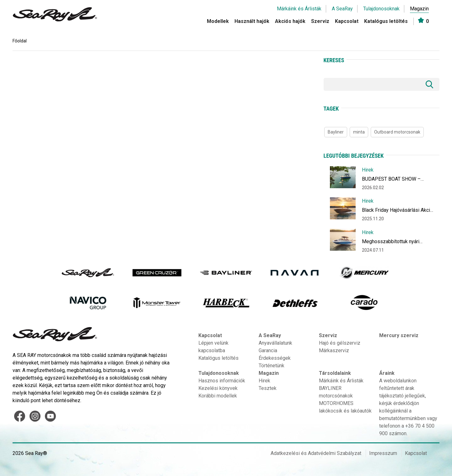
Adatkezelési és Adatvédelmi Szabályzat (316, 453)
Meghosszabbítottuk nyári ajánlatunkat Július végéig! (391, 243)
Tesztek (268, 388)
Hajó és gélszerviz (340, 343)
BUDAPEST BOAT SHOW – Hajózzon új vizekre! (391, 180)
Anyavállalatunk (275, 343)
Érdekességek (275, 358)
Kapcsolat (347, 21)
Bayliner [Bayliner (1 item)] (336, 132)
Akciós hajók (290, 21)
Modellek (218, 21)
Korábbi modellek (218, 396)
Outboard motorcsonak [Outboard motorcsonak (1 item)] (397, 132)
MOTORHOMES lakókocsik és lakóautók (345, 407)
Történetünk (272, 366)
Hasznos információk (222, 381)
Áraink (387, 373)
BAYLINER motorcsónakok (336, 392)
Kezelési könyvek (218, 388)
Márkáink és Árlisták (299, 9)
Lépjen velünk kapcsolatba (213, 347)
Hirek (368, 170)
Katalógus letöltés (386, 21)
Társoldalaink (335, 373)
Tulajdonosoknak (381, 9)
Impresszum (383, 453)
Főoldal (20, 41)
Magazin (419, 9)
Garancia (268, 350)
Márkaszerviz (334, 350)
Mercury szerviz (399, 335)
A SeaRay (342, 9)
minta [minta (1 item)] (359, 132)
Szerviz (320, 21)
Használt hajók (252, 21)
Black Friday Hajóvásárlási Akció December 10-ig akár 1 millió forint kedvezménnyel (397, 211)
